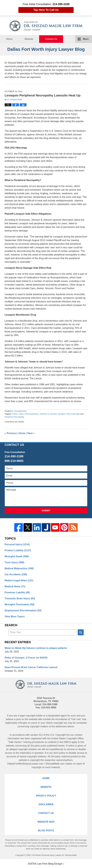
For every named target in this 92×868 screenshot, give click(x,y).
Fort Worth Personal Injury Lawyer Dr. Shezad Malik (54, 855)
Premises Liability (17, 592)
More (86, 39)
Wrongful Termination (20, 604)
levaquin (62, 414)
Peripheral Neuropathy (14, 417)
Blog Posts (46, 831)
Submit (46, 510)
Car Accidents (16, 574)
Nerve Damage (73, 414)
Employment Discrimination (23, 610)
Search (81, 632)
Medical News (15, 586)
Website (29, 39)
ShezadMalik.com (55, 764)
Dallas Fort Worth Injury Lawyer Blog (46, 26)
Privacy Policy (46, 796)
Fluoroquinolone (32, 414)
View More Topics (15, 616)
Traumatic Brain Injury (20, 598)
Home (9, 39)
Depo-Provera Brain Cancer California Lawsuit (31, 667)
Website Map (46, 822)
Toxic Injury (14, 562)
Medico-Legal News (19, 580)
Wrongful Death (17, 556)
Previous (11, 433)
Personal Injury (17, 544)
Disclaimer (46, 804)
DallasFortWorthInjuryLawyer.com (25, 764)
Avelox (15, 414)
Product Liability (18, 550)
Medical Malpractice (19, 568)
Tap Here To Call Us (46, 10)
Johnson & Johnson (48, 414)
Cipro (21, 414)
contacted (81, 723)
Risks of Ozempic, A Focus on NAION (26, 658)
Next (31, 433)
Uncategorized (20, 411)
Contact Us (51, 39)
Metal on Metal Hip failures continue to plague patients (36, 648)
